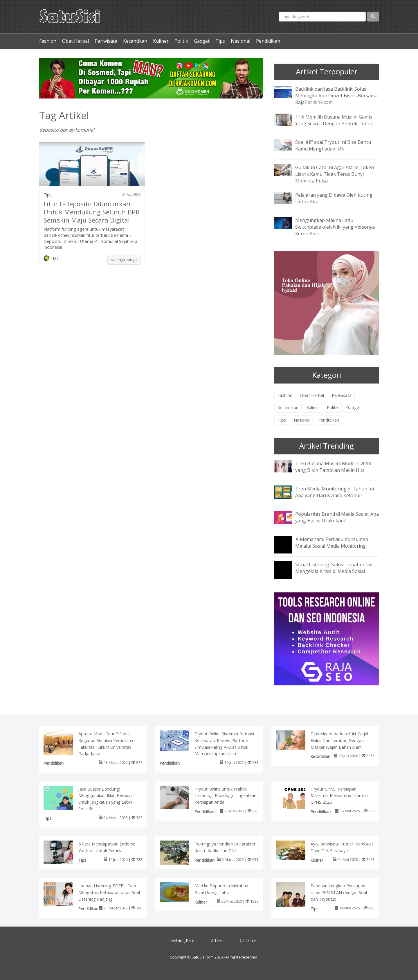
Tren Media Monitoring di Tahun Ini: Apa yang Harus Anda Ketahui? (335, 492)
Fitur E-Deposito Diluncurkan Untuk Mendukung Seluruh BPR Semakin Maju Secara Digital (91, 212)
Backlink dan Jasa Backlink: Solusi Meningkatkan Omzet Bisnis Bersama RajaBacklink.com (336, 96)
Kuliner (161, 41)
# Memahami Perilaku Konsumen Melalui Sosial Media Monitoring (332, 543)
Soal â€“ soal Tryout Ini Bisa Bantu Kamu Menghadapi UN (333, 145)
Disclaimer (248, 940)
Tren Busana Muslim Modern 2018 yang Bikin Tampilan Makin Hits (333, 467)
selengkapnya (124, 260)
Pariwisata (106, 41)
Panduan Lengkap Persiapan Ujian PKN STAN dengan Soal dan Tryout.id (339, 892)
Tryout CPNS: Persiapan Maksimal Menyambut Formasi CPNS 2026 (340, 796)
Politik (181, 41)
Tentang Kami (182, 940)
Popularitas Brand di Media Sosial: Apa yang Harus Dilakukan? (337, 517)
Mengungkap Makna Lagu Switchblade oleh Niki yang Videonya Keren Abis (335, 227)
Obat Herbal (75, 41)
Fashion (48, 41)
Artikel (217, 940)
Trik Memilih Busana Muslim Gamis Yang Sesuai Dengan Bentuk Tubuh (334, 120)
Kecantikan (135, 41)
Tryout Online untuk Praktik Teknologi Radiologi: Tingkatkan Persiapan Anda (225, 796)
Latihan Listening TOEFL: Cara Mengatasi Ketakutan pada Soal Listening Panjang (109, 892)
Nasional (240, 41)
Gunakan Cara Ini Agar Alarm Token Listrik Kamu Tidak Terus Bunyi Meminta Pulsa (335, 174)
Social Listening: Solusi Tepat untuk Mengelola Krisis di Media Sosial (334, 568)
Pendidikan (268, 41)
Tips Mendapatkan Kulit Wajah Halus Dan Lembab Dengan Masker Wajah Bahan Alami (340, 740)
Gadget (202, 41)
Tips (220, 41)
